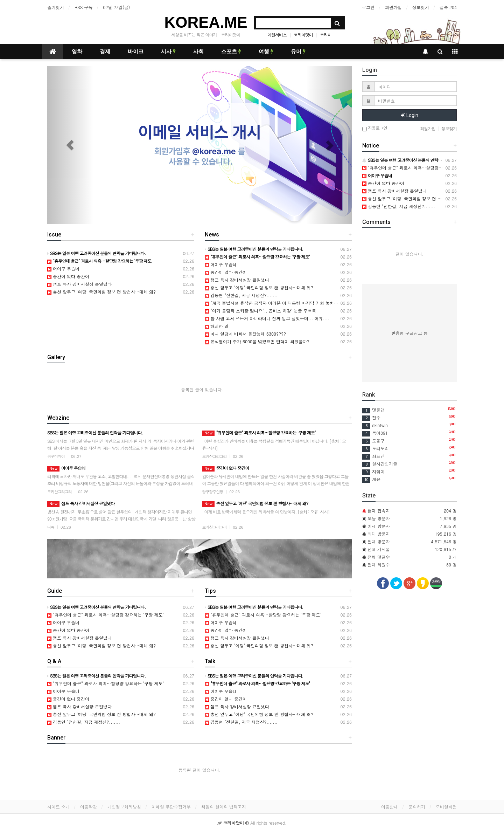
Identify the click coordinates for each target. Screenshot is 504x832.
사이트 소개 (58, 807)
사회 (198, 51)
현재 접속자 (379, 511)
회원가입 (393, 7)
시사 (168, 51)
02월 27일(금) (116, 7)
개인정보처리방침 (124, 807)
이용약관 (89, 807)
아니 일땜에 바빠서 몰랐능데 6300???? (245, 334)
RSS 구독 (83, 7)
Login (410, 115)
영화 (77, 51)
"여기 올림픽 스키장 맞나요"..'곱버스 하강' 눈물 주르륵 (260, 311)
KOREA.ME (206, 22)
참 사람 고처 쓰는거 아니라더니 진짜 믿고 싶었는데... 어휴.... (267, 318)
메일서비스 (277, 35)
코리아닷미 (303, 35)
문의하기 (417, 807)
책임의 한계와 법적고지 (224, 807)
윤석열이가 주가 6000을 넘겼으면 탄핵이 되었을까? (257, 341)
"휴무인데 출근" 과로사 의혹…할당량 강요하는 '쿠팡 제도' (106, 615)
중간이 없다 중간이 (68, 276)
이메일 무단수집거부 (171, 807)
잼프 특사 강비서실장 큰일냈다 (79, 284)
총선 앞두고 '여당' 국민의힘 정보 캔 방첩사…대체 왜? (101, 292)
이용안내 (390, 807)
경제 (105, 51)
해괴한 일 (217, 326)
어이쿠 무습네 (63, 269)
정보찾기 (421, 7)
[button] (70, 145)
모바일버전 (446, 807)
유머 (298, 51)
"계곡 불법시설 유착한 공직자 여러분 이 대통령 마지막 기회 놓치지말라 (276, 303)
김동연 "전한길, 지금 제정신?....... (241, 295)
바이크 (136, 51)
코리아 (326, 35)
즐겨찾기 (56, 7)
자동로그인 (375, 128)
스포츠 (231, 51)
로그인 (368, 7)
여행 (266, 51)
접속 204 (448, 7)
